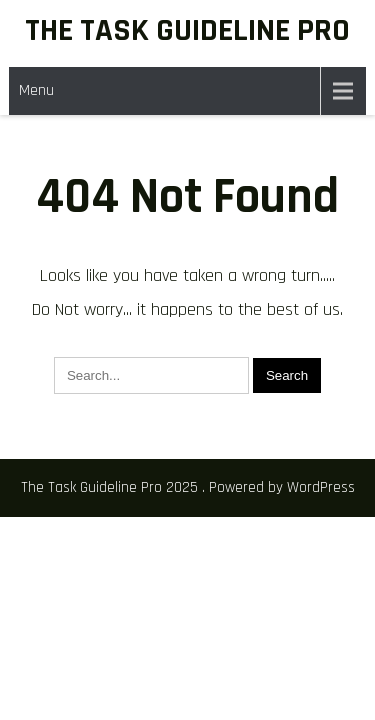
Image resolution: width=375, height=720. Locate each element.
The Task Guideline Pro (187, 30)
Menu (36, 90)
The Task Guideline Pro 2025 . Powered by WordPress (188, 487)
